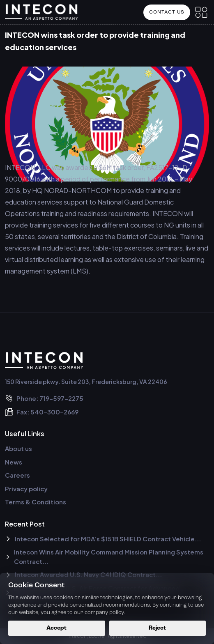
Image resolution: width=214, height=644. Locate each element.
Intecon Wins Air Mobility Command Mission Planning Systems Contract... (104, 557)
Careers (17, 475)
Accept (56, 628)
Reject (157, 628)
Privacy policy (26, 489)
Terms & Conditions (36, 502)
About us (18, 448)
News (14, 462)
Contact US (167, 12)
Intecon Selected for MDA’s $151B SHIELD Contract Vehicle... (103, 539)
